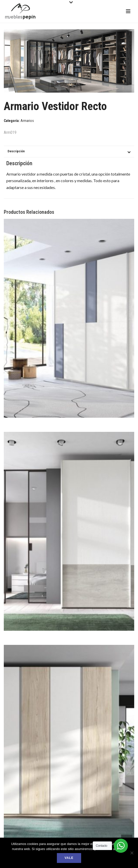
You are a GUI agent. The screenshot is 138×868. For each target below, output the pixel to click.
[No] (132, 853)
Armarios (27, 121)
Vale (69, 858)
